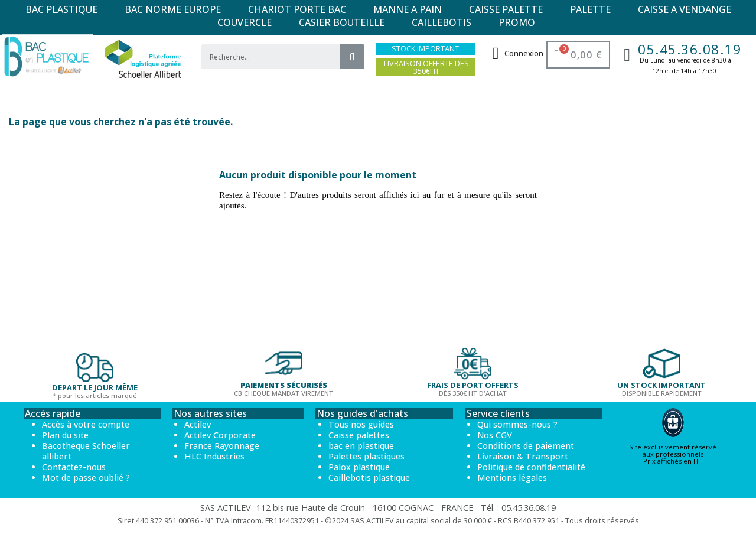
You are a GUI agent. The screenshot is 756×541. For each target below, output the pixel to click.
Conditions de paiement (526, 446)
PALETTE (590, 9)
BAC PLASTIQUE (61, 9)
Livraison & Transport (523, 456)
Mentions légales (512, 478)
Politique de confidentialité (531, 467)
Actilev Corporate (220, 435)
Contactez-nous (74, 467)
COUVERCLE (245, 22)
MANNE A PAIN (408, 9)
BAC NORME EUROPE (173, 9)
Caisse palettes (359, 435)
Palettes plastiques (366, 456)
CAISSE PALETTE (506, 9)
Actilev (198, 424)
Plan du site (65, 435)
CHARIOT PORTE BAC (297, 9)
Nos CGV (495, 435)
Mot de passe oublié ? (86, 478)
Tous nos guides (361, 424)
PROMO (517, 22)
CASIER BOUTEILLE (342, 22)
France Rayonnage (222, 446)
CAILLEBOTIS (441, 22)
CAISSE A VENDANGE (685, 9)
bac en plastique (361, 446)
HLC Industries (214, 456)
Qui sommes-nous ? (517, 424)
